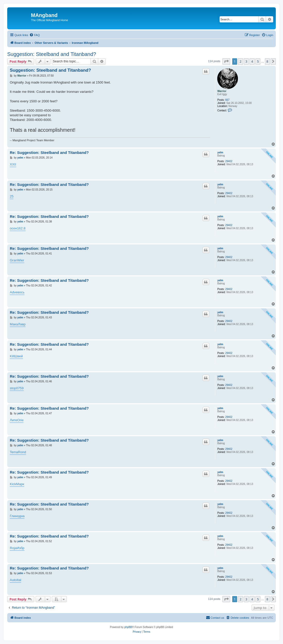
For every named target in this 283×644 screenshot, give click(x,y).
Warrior (222, 91)
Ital (19, 580)
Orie (20, 420)
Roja (13, 548)
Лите (14, 420)
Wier (21, 260)
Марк (20, 484)
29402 (229, 161)
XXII (13, 164)
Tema (14, 452)
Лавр (22, 324)
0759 (20, 388)
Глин (13, 516)
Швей (18, 356)
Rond (22, 452)
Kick (13, 484)
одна (21, 516)
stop (13, 388)
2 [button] (240, 61)
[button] (226, 61)
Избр (21, 548)
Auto (13, 580)
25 (12, 196)
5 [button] (258, 61)
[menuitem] (35, 35)
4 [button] (252, 61)
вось (21, 292)
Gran (14, 260)
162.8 (21, 228)
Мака (14, 324)
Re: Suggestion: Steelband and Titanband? (49, 152)
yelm (220, 152)
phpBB (128, 627)
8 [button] (267, 61)
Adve (14, 292)
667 (227, 100)
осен (13, 228)
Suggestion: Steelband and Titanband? (52, 54)
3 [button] (246, 61)
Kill (12, 356)
